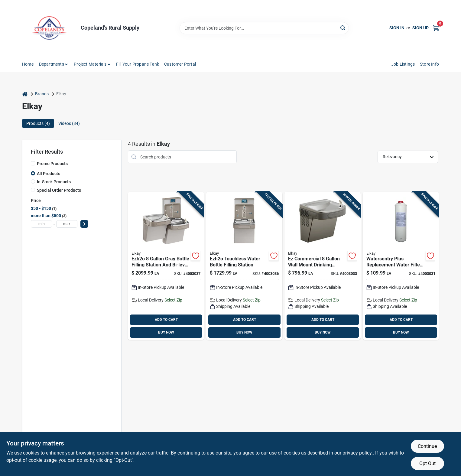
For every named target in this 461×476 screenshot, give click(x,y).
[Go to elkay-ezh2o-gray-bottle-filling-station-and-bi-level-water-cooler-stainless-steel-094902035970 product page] (166, 266)
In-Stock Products (54, 182)
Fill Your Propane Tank (138, 64)
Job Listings (403, 64)
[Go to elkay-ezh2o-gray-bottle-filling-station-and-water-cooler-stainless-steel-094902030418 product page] (244, 266)
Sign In (397, 28)
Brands (42, 94)
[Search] (343, 28)
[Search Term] (264, 28)
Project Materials (90, 64)
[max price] (67, 224)
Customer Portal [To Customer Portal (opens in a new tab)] (180, 64)
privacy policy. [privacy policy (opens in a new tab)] (358, 453)
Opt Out (427, 463)
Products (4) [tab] (38, 123)
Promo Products (52, 164)
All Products (49, 174)
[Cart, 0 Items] (436, 28)
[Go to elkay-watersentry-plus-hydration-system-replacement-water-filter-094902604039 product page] (401, 266)
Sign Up (420, 28)
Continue (427, 446)
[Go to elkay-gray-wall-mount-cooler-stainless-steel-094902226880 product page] (323, 266)
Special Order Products (59, 190)
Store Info (429, 64)
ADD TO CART (166, 320)
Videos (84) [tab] (69, 123)
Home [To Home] (28, 64)
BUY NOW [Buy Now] (166, 332)
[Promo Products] (33, 163)
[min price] (41, 224)
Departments (52, 64)
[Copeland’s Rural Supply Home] (49, 28)
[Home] (25, 94)
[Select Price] (84, 224)
